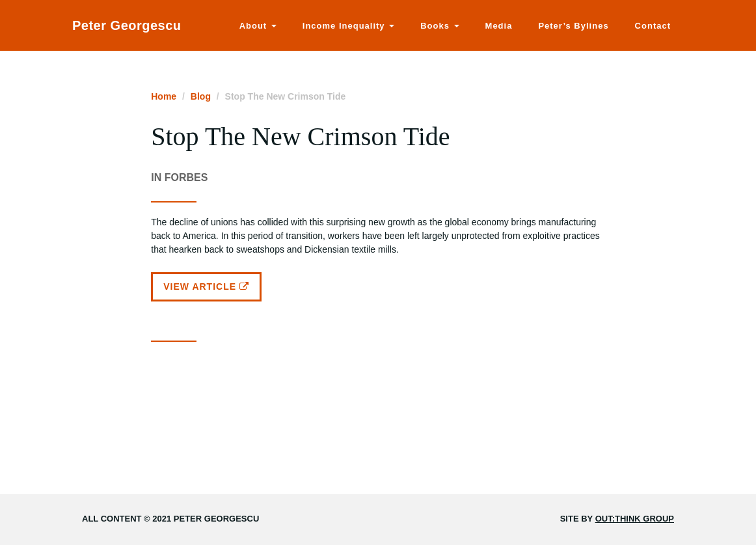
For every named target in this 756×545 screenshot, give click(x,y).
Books (439, 26)
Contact (653, 26)
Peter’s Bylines (573, 26)
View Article (206, 286)
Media (499, 26)
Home (164, 96)
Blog (201, 96)
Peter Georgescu (127, 25)
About (258, 26)
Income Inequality (348, 26)
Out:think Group (635, 519)
